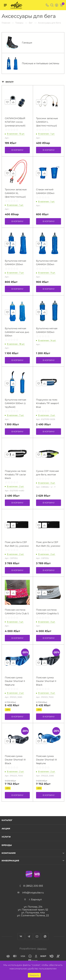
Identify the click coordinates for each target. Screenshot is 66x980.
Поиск (52, 5)
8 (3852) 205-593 (33, 886)
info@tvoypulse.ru (33, 893)
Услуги (6, 837)
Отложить (7, 102)
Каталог (7, 820)
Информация (10, 861)
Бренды (7, 845)
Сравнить (13, 102)
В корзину (17, 150)
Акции (6, 829)
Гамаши (19, 43)
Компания (9, 853)
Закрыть (34, 975)
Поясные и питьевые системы (33, 63)
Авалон (42, 949)
